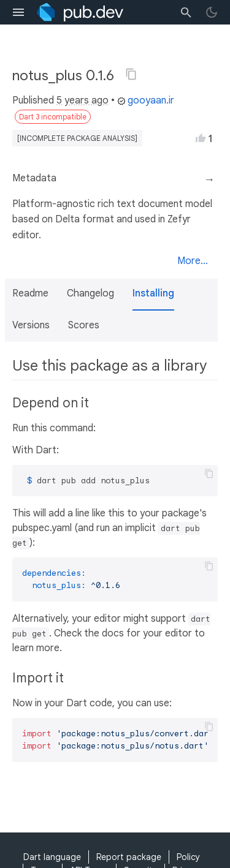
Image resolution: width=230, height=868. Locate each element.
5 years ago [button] (82, 100)
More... (193, 261)
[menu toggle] (18, 12)
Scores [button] (84, 325)
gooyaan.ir (146, 100)
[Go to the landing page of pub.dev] (80, 12)
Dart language (52, 857)
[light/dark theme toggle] (212, 12)
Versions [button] (31, 325)
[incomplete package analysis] (77, 138)
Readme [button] (30, 293)
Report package (129, 857)
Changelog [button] (90, 293)
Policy (188, 857)
